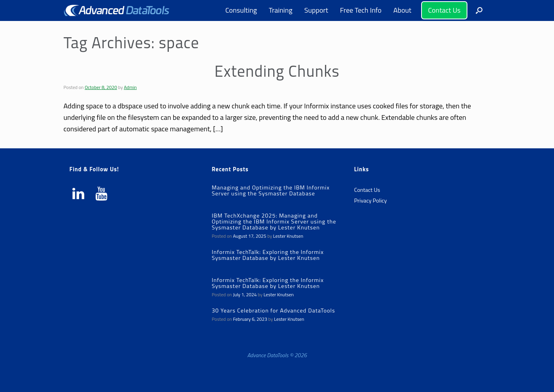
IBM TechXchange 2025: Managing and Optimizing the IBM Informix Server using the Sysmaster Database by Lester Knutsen (274, 222)
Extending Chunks (277, 71)
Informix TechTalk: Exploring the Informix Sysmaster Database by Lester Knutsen (268, 255)
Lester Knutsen (288, 236)
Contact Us (444, 10)
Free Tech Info (361, 10)
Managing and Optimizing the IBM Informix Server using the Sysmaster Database (270, 190)
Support (316, 10)
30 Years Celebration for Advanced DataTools (273, 311)
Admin (130, 87)
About (403, 10)
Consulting (241, 10)
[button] (479, 10)
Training (281, 10)
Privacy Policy (370, 201)
